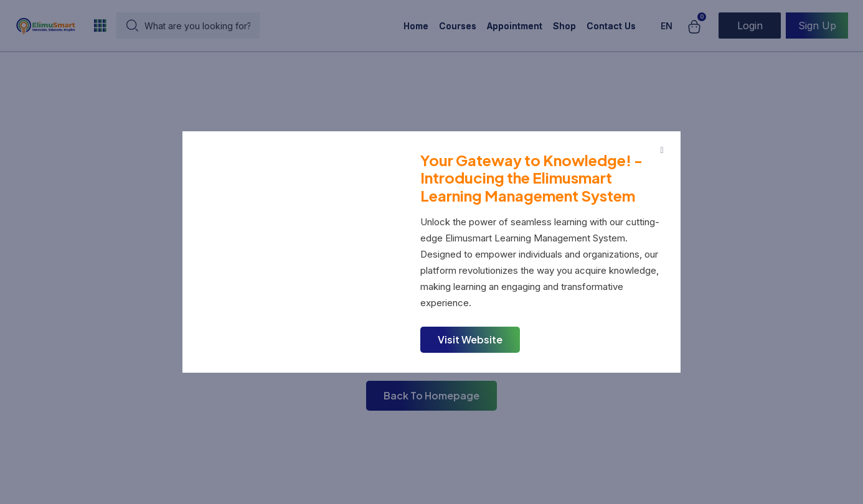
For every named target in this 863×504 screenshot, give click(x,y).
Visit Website (470, 339)
